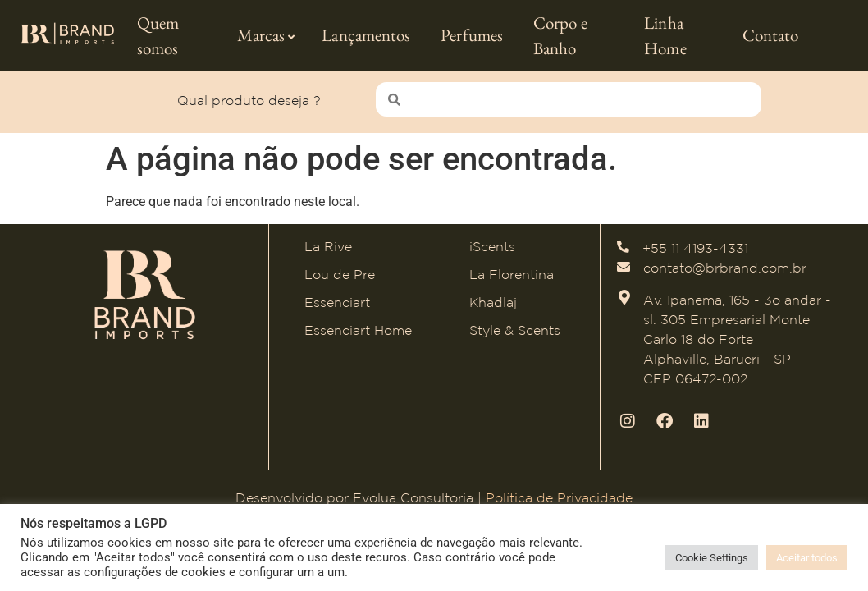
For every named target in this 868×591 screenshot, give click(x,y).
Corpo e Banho (560, 36)
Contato (771, 35)
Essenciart (337, 299)
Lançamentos (366, 35)
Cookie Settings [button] (712, 558)
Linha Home (665, 36)
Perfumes (472, 35)
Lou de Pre (340, 271)
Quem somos (158, 36)
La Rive (328, 243)
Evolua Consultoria (413, 493)
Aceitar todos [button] (807, 558)
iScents (492, 243)
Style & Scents (515, 327)
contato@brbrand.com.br (725, 264)
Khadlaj (493, 299)
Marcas (266, 35)
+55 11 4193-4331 (695, 245)
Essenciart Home (358, 327)
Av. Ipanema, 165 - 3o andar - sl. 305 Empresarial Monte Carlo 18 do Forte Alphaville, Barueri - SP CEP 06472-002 (737, 336)
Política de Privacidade (559, 493)
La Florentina (512, 271)
